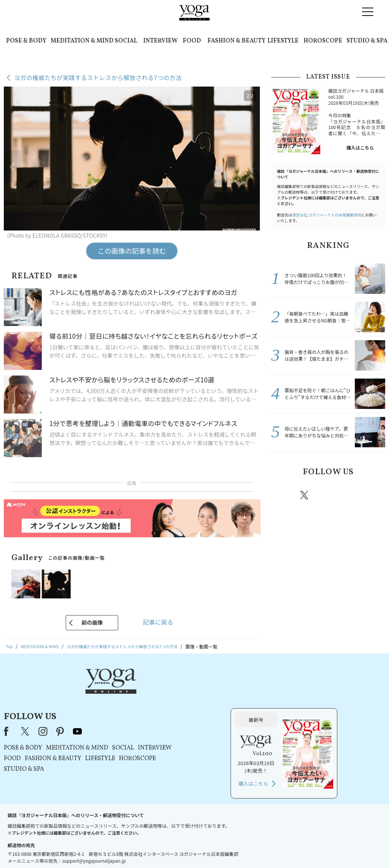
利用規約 (144, 848)
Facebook (283, 495)
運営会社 (268, 848)
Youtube (372, 495)
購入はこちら (360, 148)
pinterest (350, 495)
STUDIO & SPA (367, 41)
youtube (173, 692)
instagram (327, 495)
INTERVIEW (161, 41)
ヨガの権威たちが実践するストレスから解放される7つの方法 (98, 77)
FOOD (192, 41)
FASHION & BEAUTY (236, 41)
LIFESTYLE (283, 41)
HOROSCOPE (323, 41)
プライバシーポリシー (182, 848)
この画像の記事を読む (132, 251)
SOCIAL (126, 41)
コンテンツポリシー (232, 848)
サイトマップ (297, 848)
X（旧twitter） (305, 495)
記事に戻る (158, 622)
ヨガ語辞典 (329, 848)
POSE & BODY (26, 41)
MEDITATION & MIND (82, 41)
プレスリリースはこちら (104, 848)
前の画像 (92, 622)
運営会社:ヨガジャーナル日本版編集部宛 (327, 215)
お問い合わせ (59, 848)
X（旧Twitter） (121, 692)
